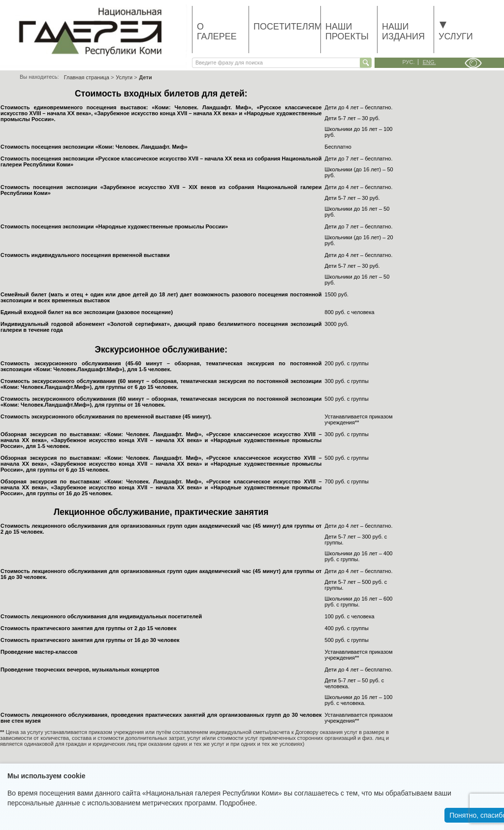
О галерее (217, 32)
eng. (429, 62)
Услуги (456, 32)
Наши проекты (347, 32)
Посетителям (287, 27)
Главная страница (87, 77)
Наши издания (403, 32)
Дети (146, 77)
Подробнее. (238, 803)
